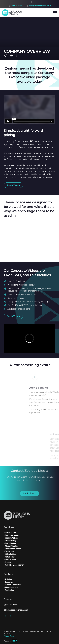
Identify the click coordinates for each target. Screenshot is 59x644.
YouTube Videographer (14, 565)
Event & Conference (13, 585)
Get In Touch (30, 496)
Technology (10, 590)
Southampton (11, 560)
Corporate (9, 582)
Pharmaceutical (11, 587)
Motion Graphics (12, 546)
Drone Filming (11, 541)
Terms (12, 636)
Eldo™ (15, 641)
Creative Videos (11, 538)
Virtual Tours (10, 557)
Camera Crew (11, 533)
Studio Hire (10, 551)
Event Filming (10, 543)
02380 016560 (15, 6)
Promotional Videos (13, 549)
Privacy (6, 636)
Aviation (8, 579)
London (8, 562)
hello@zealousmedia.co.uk (39, 6)
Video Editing (10, 554)
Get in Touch (13, 185)
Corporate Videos (12, 535)
